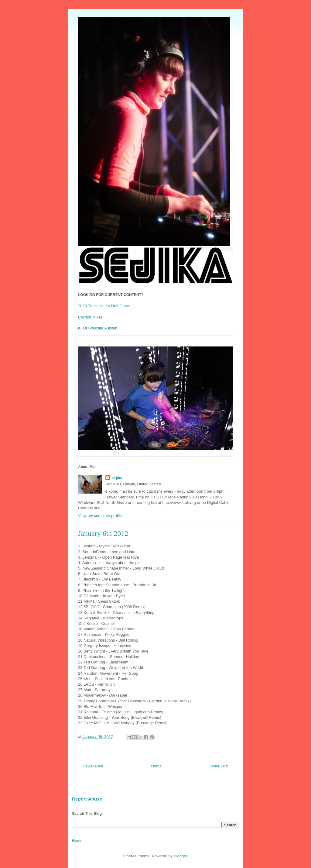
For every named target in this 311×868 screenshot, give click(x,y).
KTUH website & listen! (98, 328)
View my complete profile (100, 516)
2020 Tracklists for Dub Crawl (104, 306)
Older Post (219, 766)
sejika (117, 478)
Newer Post (93, 766)
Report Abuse (87, 799)
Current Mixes (90, 317)
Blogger (180, 856)
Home (157, 766)
